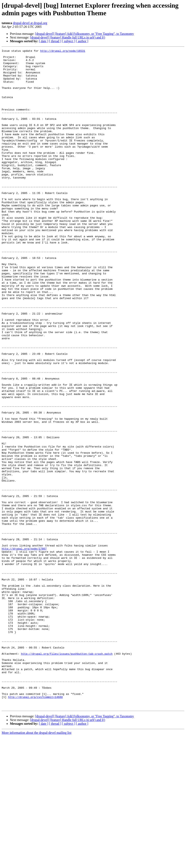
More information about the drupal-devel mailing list (37, 864)
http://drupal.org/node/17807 (24, 649)
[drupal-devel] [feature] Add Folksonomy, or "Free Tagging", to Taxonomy (85, 34)
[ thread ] (55, 41)
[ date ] (44, 41)
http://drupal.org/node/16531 (63, 51)
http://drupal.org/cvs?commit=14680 (35, 827)
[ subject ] (69, 41)
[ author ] (82, 41)
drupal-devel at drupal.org (30, 23)
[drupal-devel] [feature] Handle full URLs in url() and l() (68, 37)
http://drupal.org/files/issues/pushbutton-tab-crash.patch (67, 775)
